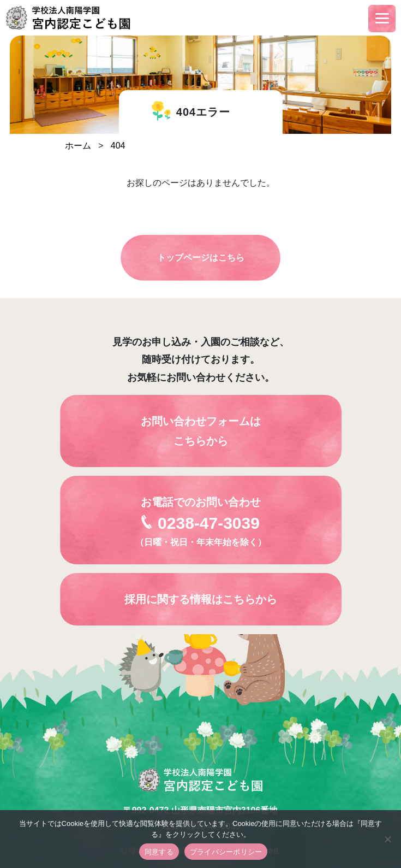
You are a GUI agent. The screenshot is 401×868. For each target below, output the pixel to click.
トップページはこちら (201, 258)
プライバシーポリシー (226, 852)
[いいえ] (387, 839)
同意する (159, 852)
